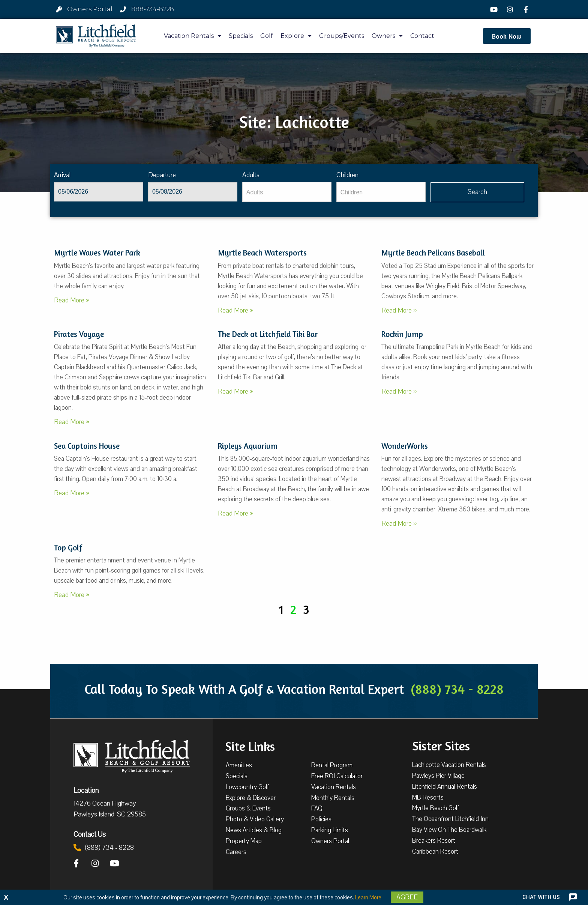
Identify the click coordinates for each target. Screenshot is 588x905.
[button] (507, 36)
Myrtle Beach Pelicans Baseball (433, 253)
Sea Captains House (87, 446)
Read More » (72, 300)
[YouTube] (495, 9)
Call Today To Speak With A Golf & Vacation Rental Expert (294, 689)
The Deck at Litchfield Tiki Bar (268, 334)
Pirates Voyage (79, 334)
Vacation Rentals (193, 36)
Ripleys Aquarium (248, 446)
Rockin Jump (402, 334)
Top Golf (68, 548)
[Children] (381, 192)
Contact (422, 36)
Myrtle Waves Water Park (97, 253)
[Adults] (287, 192)
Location (86, 790)
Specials (241, 36)
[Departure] (193, 192)
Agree (407, 897)
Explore (296, 36)
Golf (267, 36)
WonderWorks (405, 446)
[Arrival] (99, 192)
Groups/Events (342, 36)
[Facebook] (527, 9)
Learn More (368, 897)
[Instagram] (511, 9)
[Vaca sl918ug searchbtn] (478, 192)
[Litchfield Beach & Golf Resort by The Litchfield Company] (96, 36)
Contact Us (90, 834)
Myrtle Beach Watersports (262, 253)
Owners (387, 36)
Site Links (250, 746)
